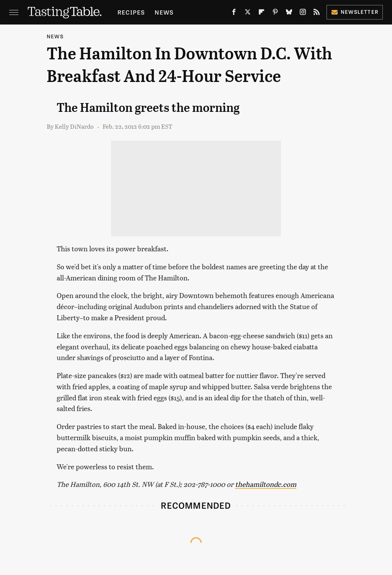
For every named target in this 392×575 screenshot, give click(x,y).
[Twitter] (248, 13)
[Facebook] (234, 13)
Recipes (131, 12)
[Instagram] (303, 13)
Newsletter (355, 12)
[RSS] (317, 13)
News (164, 12)
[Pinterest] (275, 13)
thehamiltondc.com (266, 484)
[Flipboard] (261, 13)
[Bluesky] (289, 13)
